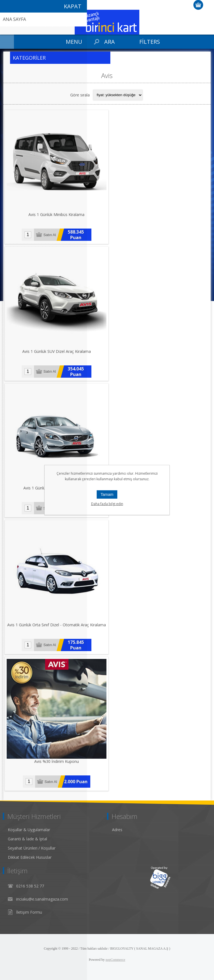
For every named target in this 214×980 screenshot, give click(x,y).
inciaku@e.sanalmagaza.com (42, 899)
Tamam (107, 494)
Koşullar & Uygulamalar (29, 830)
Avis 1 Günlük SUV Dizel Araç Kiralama (57, 351)
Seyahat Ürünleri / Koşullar (32, 848)
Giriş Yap (209, 5)
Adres (117, 830)
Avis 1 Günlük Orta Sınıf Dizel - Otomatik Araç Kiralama (57, 625)
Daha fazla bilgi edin (107, 504)
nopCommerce (115, 960)
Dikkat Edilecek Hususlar (30, 857)
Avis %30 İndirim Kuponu (57, 761)
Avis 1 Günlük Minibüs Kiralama (56, 214)
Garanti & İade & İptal (27, 839)
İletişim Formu (29, 912)
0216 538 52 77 (30, 886)
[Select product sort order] (118, 95)
